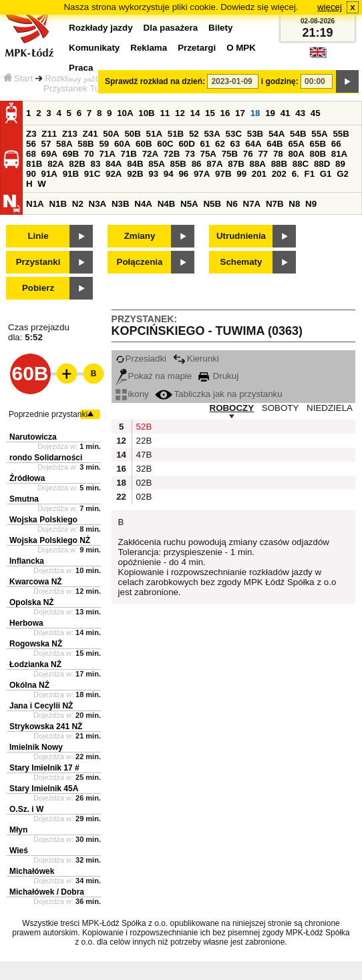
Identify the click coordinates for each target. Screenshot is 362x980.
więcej (330, 7)
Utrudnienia (241, 236)
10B (146, 113)
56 (31, 144)
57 (46, 144)
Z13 (70, 134)
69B (71, 154)
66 (336, 144)
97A (202, 174)
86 (197, 164)
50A (111, 134)
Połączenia (140, 262)
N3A (98, 204)
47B (143, 455)
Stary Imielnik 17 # (44, 768)
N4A (143, 204)
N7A (252, 204)
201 (259, 174)
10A (125, 113)
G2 (343, 174)
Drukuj (218, 376)
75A (208, 154)
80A (296, 154)
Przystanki (38, 262)
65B (318, 144)
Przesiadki (141, 359)
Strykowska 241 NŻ (46, 726)
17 (240, 113)
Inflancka (27, 561)
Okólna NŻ (29, 685)
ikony (132, 394)
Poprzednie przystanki (48, 414)
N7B (275, 204)
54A (277, 134)
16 (225, 113)
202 (279, 174)
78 (278, 154)
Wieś (19, 851)
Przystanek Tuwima (82, 88)
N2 (78, 204)
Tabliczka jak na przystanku (218, 394)
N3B (121, 204)
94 (169, 174)
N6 (232, 204)
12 (180, 113)
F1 (309, 174)
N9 (311, 204)
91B (71, 174)
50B (132, 134)
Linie (38, 236)
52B (143, 427)
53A (212, 134)
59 (104, 144)
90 (31, 174)
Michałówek (32, 871)
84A (114, 164)
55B (341, 134)
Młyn (18, 830)
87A (214, 164)
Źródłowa (27, 478)
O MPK (241, 48)
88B (279, 164)
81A (339, 154)
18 (255, 113)
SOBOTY (281, 408)
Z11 (49, 134)
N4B (167, 204)
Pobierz (38, 288)
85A (156, 164)
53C (234, 134)
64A (253, 144)
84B (135, 164)
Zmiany (140, 236)
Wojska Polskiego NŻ (50, 540)
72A (150, 154)
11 (165, 113)
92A (114, 174)
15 (210, 113)
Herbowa (26, 623)
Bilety (220, 28)
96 (183, 174)
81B (34, 164)
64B (275, 144)
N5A (189, 204)
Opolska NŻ (32, 602)
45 (316, 113)
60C (165, 144)
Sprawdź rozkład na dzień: (155, 81)
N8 (294, 204)
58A (64, 144)
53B (255, 134)
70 (89, 154)
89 (340, 164)
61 (205, 144)
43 (300, 113)
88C (301, 164)
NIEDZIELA (330, 408)
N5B (212, 204)
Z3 (31, 134)
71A (107, 154)
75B (230, 154)
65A (296, 144)
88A (257, 164)
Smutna (24, 499)
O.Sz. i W (26, 809)
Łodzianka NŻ (35, 664)
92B (135, 174)
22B (143, 441)
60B (144, 144)
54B (298, 134)
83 (95, 164)
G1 (326, 174)
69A (49, 154)
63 (235, 144)
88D (322, 164)
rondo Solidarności (46, 458)
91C (92, 174)
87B (236, 164)
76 (248, 154)
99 (241, 174)
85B (178, 164)
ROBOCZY (232, 408)
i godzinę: (280, 81)
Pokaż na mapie (154, 376)
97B (223, 174)
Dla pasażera (171, 28)
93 (153, 174)
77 (263, 154)
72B (172, 154)
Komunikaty (94, 48)
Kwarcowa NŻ (36, 582)
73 (190, 154)
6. (296, 174)
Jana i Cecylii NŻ (41, 706)
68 (31, 154)
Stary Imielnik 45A (44, 789)
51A (154, 134)
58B (85, 144)
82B (77, 164)
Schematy (241, 262)
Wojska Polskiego (43, 520)
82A (55, 164)
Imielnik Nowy (36, 747)
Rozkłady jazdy (75, 78)
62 (220, 144)
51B (176, 134)
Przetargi (197, 48)
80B (318, 154)
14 (195, 113)
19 (270, 113)
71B (129, 154)
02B (143, 483)
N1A (35, 204)
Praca (81, 68)
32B (143, 469)
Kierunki (196, 359)
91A (49, 174)
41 (286, 113)
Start (18, 78)
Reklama (149, 48)
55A (319, 134)
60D (186, 144)
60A (122, 144)
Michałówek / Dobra (47, 892)
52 (194, 134)
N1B (58, 204)
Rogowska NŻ (36, 644)
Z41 (90, 134)
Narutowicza (33, 437)
